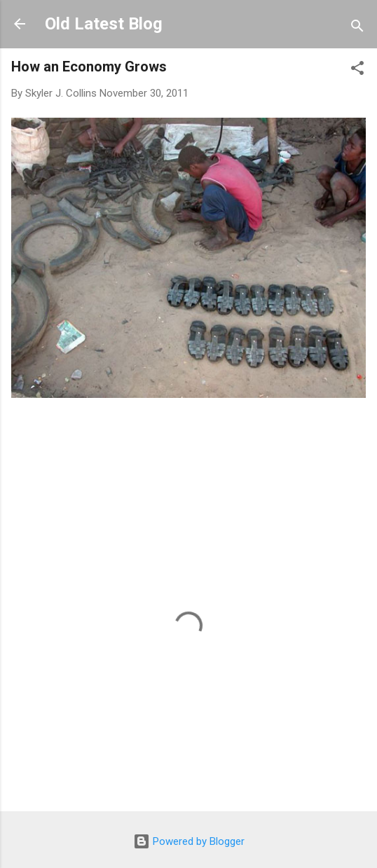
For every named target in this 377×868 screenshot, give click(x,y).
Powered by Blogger (189, 841)
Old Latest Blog (104, 24)
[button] (357, 70)
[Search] (357, 28)
